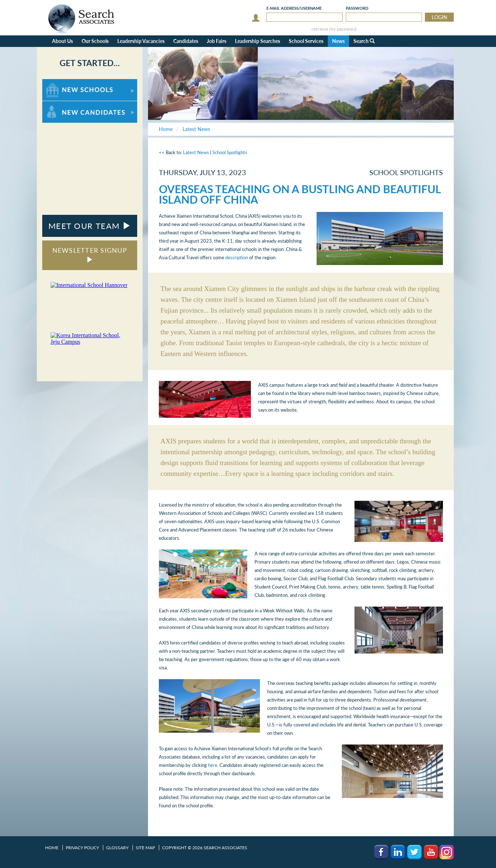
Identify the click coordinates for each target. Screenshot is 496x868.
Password (357, 8)
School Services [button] (306, 41)
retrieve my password (334, 29)
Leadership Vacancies (141, 41)
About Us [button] (62, 41)
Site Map (145, 848)
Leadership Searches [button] (258, 41)
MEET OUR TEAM (90, 226)
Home (52, 848)
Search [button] (364, 41)
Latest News (196, 152)
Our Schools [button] (95, 41)
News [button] (338, 41)
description (237, 257)
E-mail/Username (294, 8)
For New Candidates (65, 105)
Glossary (117, 848)
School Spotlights (230, 152)
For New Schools (61, 83)
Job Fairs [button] (217, 41)
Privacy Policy (82, 848)
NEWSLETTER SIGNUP (90, 254)
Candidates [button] (186, 41)
